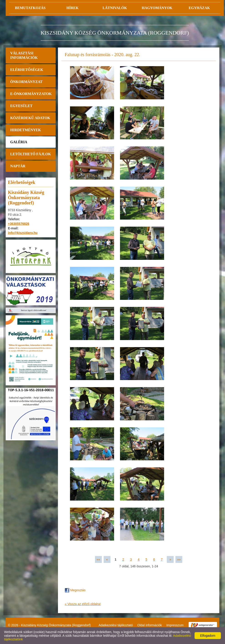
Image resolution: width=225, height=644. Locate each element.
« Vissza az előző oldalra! (83, 604)
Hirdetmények (26, 130)
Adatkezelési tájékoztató (116, 625)
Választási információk (24, 55)
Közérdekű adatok (30, 118)
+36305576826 (19, 224)
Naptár (18, 166)
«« (98, 559)
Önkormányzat (26, 82)
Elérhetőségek (27, 70)
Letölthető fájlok (31, 154)
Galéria (19, 142)
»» (179, 559)
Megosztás (75, 590)
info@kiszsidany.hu (23, 233)
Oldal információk (150, 625)
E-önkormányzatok (31, 94)
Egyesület (21, 106)
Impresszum (175, 625)
